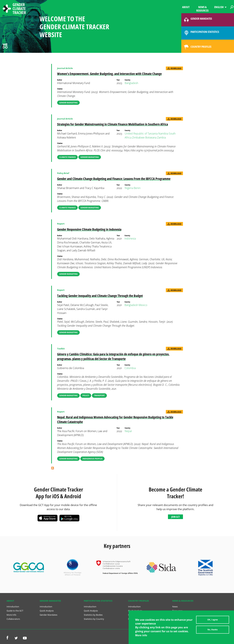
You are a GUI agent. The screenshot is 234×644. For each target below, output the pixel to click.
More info (141, 636)
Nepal (128, 431)
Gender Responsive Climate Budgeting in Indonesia (89, 229)
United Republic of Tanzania (141, 134)
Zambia (161, 137)
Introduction (13, 607)
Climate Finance (67, 157)
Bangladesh (131, 83)
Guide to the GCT (15, 611)
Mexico (143, 305)
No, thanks (213, 631)
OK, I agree (213, 621)
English (219, 7)
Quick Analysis (47, 611)
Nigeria (129, 188)
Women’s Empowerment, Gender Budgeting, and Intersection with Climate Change (109, 74)
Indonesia (130, 238)
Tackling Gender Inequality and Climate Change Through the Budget (100, 296)
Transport (99, 395)
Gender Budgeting (68, 103)
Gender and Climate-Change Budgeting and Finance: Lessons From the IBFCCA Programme (114, 179)
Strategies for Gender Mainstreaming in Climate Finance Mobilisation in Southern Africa (113, 124)
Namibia (163, 134)
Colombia (130, 368)
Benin (137, 188)
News (175, 607)
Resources (177, 611)
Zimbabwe (138, 137)
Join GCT (175, 517)
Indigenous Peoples (92, 459)
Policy (86, 395)
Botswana (151, 137)
